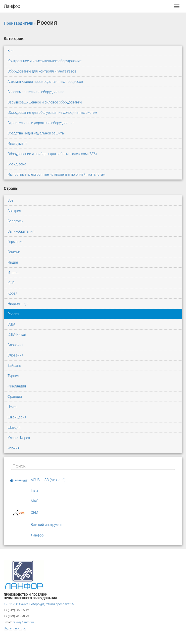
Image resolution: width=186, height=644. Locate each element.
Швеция (14, 427)
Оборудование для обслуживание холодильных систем (52, 113)
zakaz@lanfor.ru (23, 622)
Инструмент (17, 144)
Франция (15, 397)
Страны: (12, 188)
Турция (13, 376)
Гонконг (14, 252)
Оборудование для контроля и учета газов (42, 71)
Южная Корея (19, 438)
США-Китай (17, 335)
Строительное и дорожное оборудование (41, 123)
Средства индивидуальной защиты (36, 133)
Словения (15, 355)
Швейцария (17, 417)
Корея (12, 293)
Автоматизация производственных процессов (45, 82)
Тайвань (14, 366)
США (11, 324)
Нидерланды (18, 304)
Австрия (14, 211)
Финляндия (17, 386)
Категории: (14, 39)
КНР (11, 283)
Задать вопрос (15, 628)
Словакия (15, 345)
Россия (13, 314)
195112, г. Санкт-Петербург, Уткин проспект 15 (39, 604)
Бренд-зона (17, 164)
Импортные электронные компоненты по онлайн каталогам (57, 174)
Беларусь (15, 221)
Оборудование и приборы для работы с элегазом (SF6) (52, 154)
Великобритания (21, 231)
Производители (19, 23)
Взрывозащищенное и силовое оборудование (45, 102)
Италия (13, 273)
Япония (14, 448)
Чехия (12, 407)
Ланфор (12, 6)
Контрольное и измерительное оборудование (44, 61)
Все (10, 51)
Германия (15, 242)
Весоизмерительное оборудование (36, 92)
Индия (13, 262)
